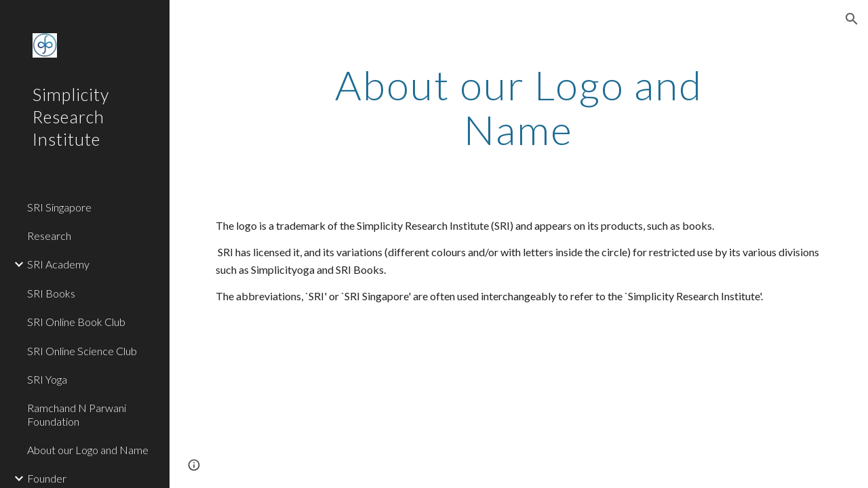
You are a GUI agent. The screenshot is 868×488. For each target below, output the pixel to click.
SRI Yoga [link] (47, 379)
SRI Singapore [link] (59, 207)
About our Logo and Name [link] (88, 450)
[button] (852, 19)
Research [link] (49, 236)
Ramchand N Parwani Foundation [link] (77, 414)
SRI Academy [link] (58, 264)
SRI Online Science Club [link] (82, 351)
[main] (518, 107)
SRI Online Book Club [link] (76, 322)
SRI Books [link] (51, 293)
